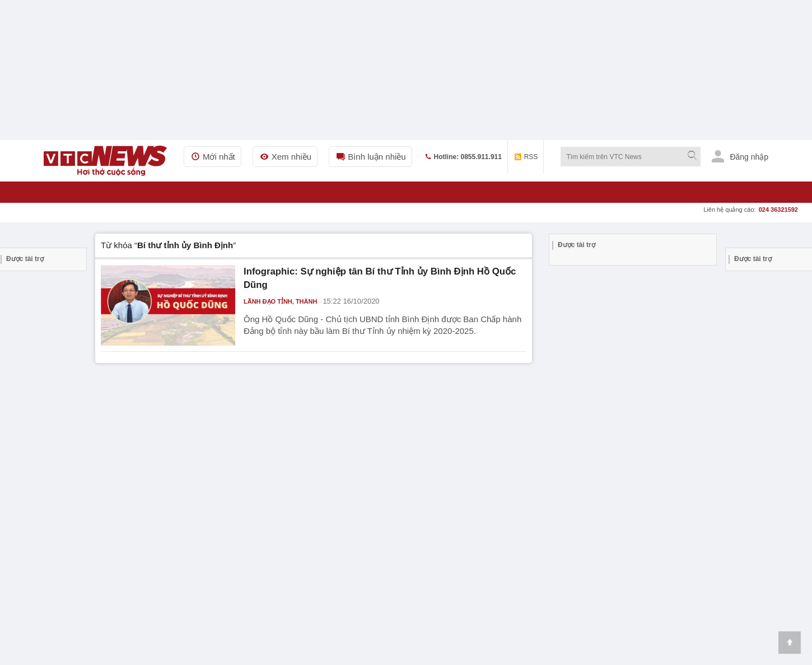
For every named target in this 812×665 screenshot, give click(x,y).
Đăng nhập (740, 156)
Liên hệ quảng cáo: (751, 210)
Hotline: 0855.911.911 (463, 157)
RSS (526, 157)
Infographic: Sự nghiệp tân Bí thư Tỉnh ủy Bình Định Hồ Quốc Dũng (374, 277)
